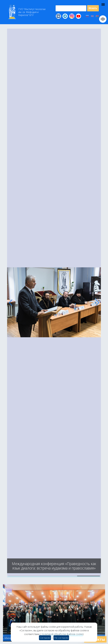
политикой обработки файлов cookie (62, 634)
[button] (11, 303)
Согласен (45, 638)
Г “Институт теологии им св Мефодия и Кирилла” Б (32, 12)
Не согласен (61, 638)
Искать (93, 8)
